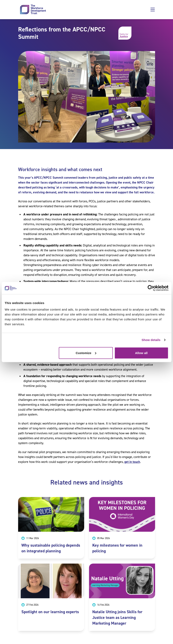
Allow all (141, 353)
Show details (151, 340)
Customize (86, 353)
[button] (153, 10)
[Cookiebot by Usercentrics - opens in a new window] (150, 288)
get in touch (132, 462)
